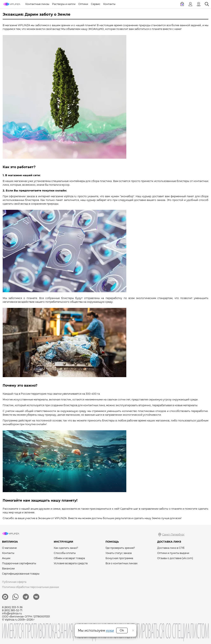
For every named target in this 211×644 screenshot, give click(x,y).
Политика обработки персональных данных (30, 587)
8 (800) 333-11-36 (12, 607)
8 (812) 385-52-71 (12, 610)
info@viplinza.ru (12, 613)
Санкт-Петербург (173, 534)
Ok (122, 630)
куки (110, 631)
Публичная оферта (14, 582)
